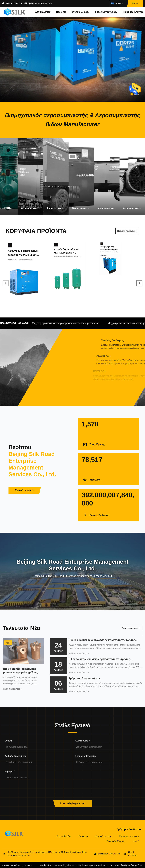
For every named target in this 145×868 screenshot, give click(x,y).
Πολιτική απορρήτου (11, 865)
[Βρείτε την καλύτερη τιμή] (6, 242)
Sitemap (28, 865)
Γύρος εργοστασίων (106, 12)
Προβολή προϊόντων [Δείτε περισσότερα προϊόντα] (126, 231)
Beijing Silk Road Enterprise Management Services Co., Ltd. (87, 865)
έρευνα (135, 3)
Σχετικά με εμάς (81, 12)
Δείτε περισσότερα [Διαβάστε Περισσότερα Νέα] (130, 628)
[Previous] (6, 283)
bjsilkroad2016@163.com (40, 3)
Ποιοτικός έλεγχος (133, 12)
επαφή (136, 841)
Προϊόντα (61, 12)
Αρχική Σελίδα (43, 12)
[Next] (139, 283)
